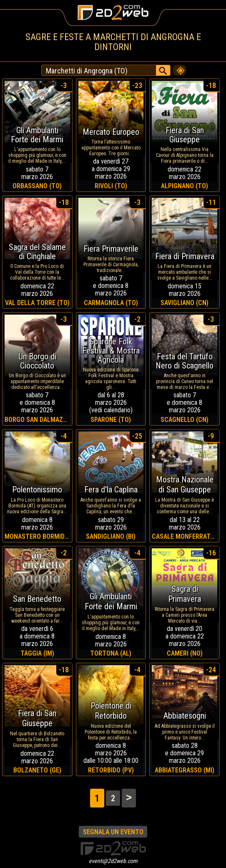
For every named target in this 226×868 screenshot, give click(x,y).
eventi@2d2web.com (113, 861)
